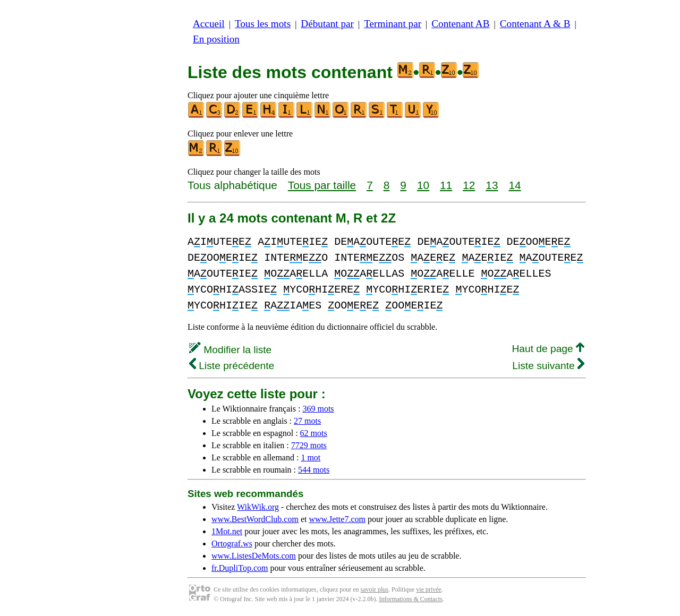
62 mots (314, 433)
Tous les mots (263, 24)
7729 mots (309, 445)
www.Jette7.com (337, 519)
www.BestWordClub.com (255, 519)
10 (423, 185)
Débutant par (327, 24)
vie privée (429, 589)
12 (469, 185)
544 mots (314, 470)
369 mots (318, 409)
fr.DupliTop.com (240, 568)
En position (216, 39)
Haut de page (548, 349)
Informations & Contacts (410, 599)
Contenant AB (460, 24)
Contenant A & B (535, 24)
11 (446, 185)
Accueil (209, 24)
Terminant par (393, 24)
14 (515, 185)
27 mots (307, 421)
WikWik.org (258, 507)
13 (492, 185)
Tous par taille (322, 185)
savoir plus (375, 589)
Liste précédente (232, 366)
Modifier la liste (230, 350)
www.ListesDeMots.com (254, 556)
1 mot (311, 457)
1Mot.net (227, 531)
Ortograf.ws (232, 544)
